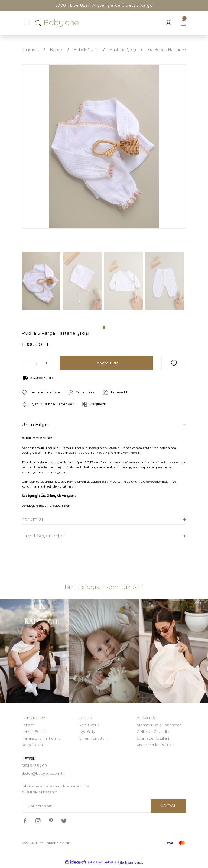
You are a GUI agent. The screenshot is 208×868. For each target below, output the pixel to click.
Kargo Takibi (33, 745)
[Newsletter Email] (104, 808)
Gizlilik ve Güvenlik (153, 731)
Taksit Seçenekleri (44, 536)
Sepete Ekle (106, 363)
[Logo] (61, 23)
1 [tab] (104, 327)
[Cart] (183, 23)
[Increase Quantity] (46, 363)
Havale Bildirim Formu (41, 738)
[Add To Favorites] (174, 363)
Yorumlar (33, 519)
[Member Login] (168, 23)
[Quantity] (37, 363)
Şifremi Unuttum (94, 738)
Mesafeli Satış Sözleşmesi (160, 725)
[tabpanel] (42, 285)
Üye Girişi (87, 731)
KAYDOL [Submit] (168, 807)
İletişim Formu (34, 731)
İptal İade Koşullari (153, 738)
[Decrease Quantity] (27, 363)
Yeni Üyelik (89, 725)
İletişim (28, 725)
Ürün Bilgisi (36, 425)
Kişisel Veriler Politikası (157, 745)
